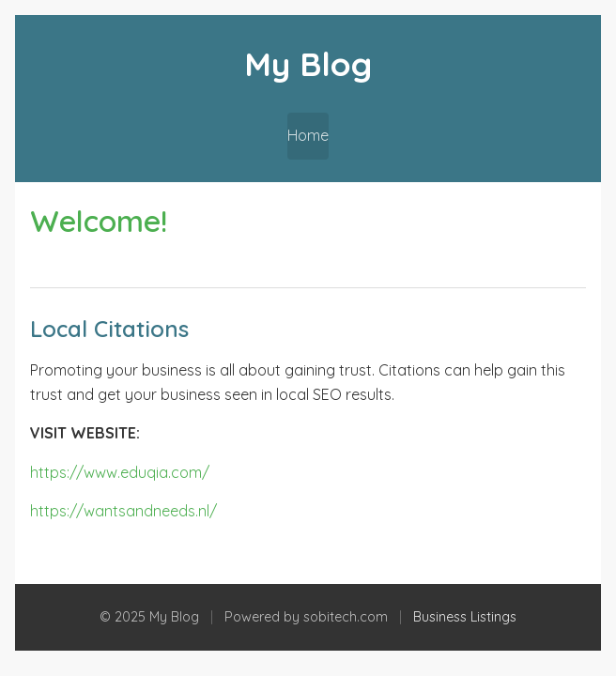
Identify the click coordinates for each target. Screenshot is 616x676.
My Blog (308, 64)
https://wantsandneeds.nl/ (123, 511)
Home (308, 135)
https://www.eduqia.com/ (120, 472)
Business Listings (465, 617)
